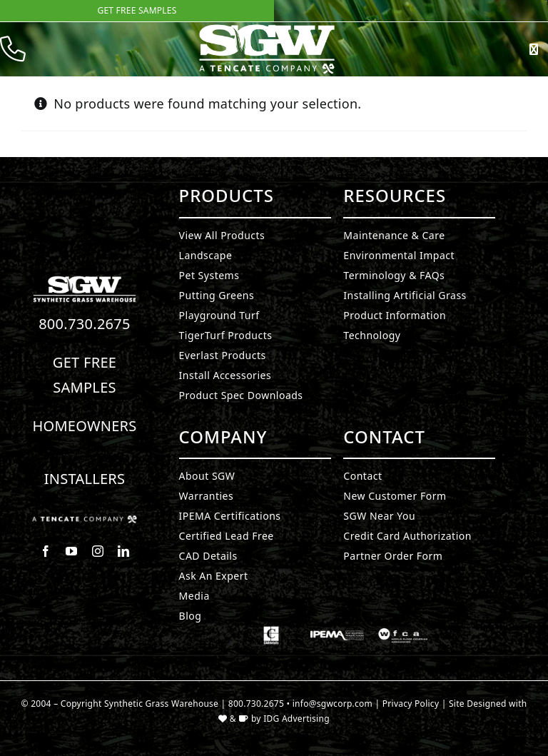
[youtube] (71, 551)
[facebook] (46, 551)
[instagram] (98, 551)
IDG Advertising (296, 719)
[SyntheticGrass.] (267, 29)
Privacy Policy (411, 704)
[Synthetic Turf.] (85, 280)
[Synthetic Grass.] (85, 521)
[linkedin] (123, 551)
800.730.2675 (85, 324)
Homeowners (84, 426)
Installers (85, 479)
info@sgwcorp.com (333, 704)
